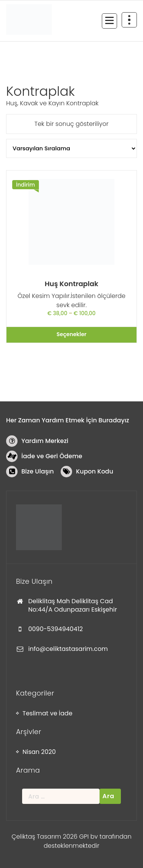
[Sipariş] (71, 148)
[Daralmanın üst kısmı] (129, 20)
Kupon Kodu (95, 471)
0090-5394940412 (55, 629)
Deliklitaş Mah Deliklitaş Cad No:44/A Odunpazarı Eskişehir (73, 605)
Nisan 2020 (39, 752)
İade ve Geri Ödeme (52, 456)
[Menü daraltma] (109, 21)
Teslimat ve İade (47, 713)
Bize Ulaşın (38, 471)
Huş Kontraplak (71, 284)
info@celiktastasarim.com (68, 649)
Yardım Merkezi (45, 441)
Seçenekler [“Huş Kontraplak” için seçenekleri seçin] (71, 334)
